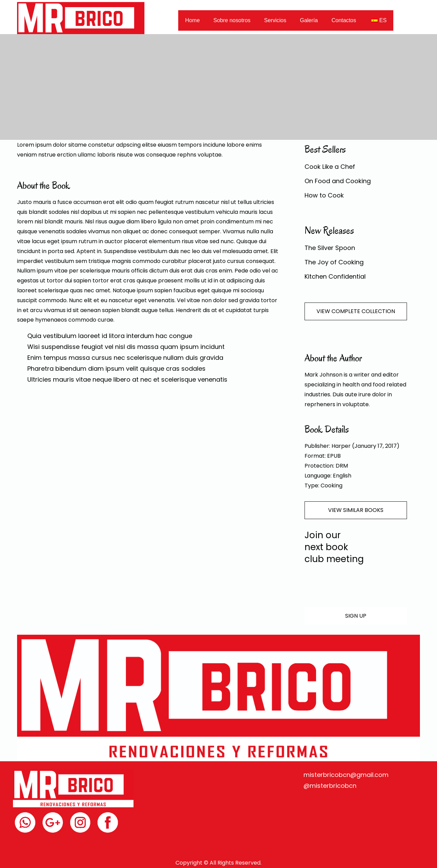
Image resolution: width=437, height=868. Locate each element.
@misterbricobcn (330, 786)
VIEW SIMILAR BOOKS (356, 510)
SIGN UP (356, 616)
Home (192, 20)
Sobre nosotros (232, 20)
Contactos (344, 20)
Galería (309, 20)
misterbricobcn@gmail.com (346, 775)
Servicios (275, 20)
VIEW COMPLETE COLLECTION (356, 311)
